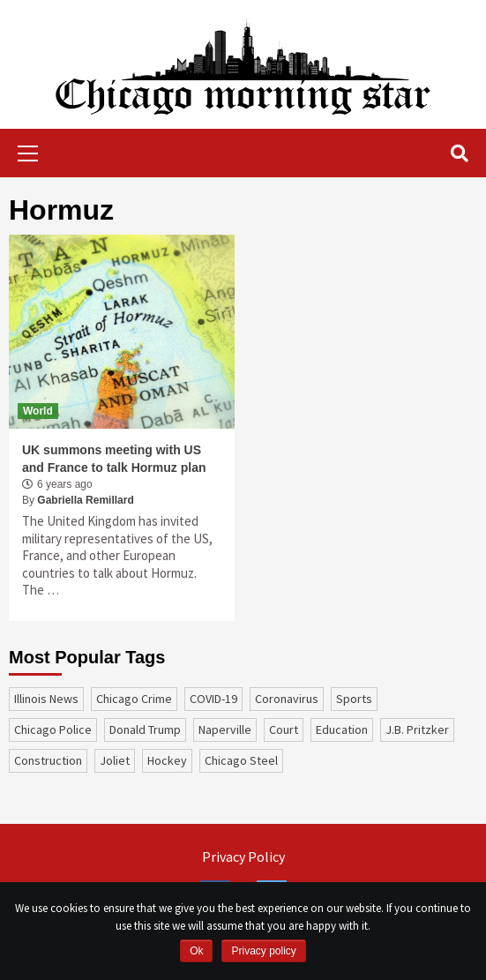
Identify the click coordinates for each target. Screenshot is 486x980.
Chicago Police (53, 729)
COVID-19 (213, 699)
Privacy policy (263, 951)
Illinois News (46, 699)
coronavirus (287, 699)
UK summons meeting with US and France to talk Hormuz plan (114, 459)
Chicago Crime (134, 699)
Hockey (167, 760)
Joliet (115, 760)
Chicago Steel (241, 760)
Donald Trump (145, 729)
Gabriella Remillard (85, 500)
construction (48, 760)
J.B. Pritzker (417, 729)
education (342, 729)
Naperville (225, 729)
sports (354, 699)
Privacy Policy (243, 857)
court (284, 729)
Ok (196, 951)
